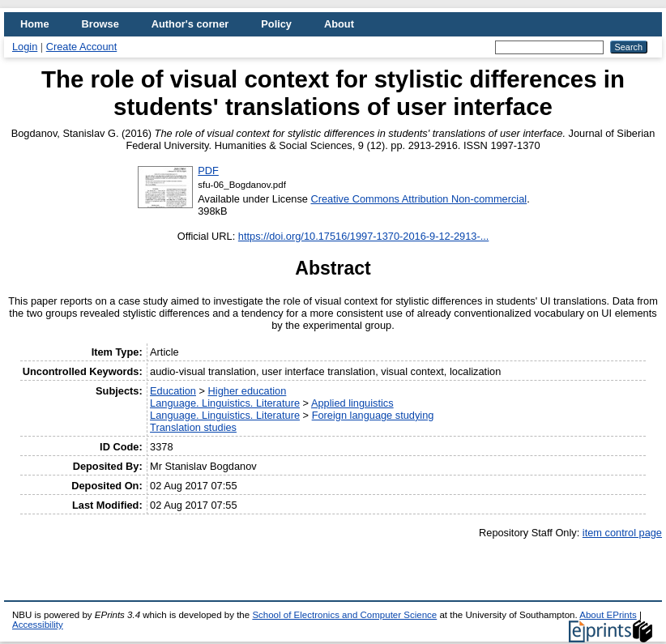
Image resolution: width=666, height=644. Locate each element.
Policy (276, 24)
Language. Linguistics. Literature (225, 403)
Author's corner (190, 24)
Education (173, 391)
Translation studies (193, 427)
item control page (622, 533)
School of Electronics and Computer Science (344, 615)
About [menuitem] (339, 24)
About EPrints (608, 615)
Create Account (82, 47)
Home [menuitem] (35, 24)
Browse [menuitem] (100, 24)
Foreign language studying (373, 415)
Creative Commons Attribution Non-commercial (418, 199)
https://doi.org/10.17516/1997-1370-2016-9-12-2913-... (363, 236)
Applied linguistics (352, 403)
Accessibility (38, 625)
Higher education (248, 391)
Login (25, 47)
